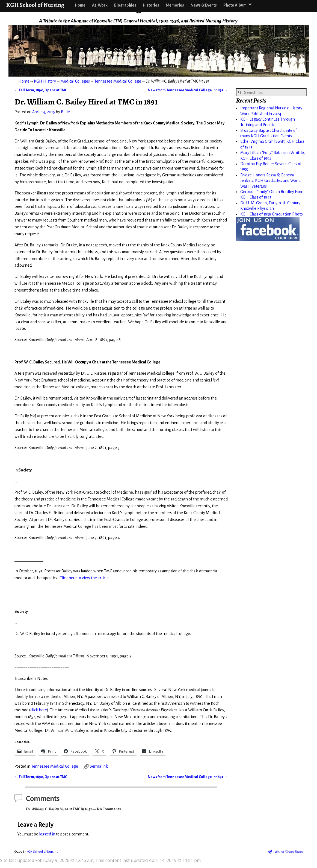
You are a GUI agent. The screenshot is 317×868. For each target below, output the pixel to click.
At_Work (100, 5)
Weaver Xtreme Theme (289, 852)
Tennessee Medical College (118, 81)
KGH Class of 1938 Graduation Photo (272, 214)
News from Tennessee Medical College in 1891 (188, 90)
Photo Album (235, 5)
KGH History (45, 81)
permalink (99, 766)
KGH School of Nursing (35, 5)
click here (39, 710)
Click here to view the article (84, 578)
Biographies (125, 5)
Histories (151, 5)
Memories (175, 5)
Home (80, 5)
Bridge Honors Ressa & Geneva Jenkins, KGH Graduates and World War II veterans (270, 181)
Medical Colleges (75, 81)
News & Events (204, 5)
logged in (47, 834)
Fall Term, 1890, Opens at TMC (41, 90)
